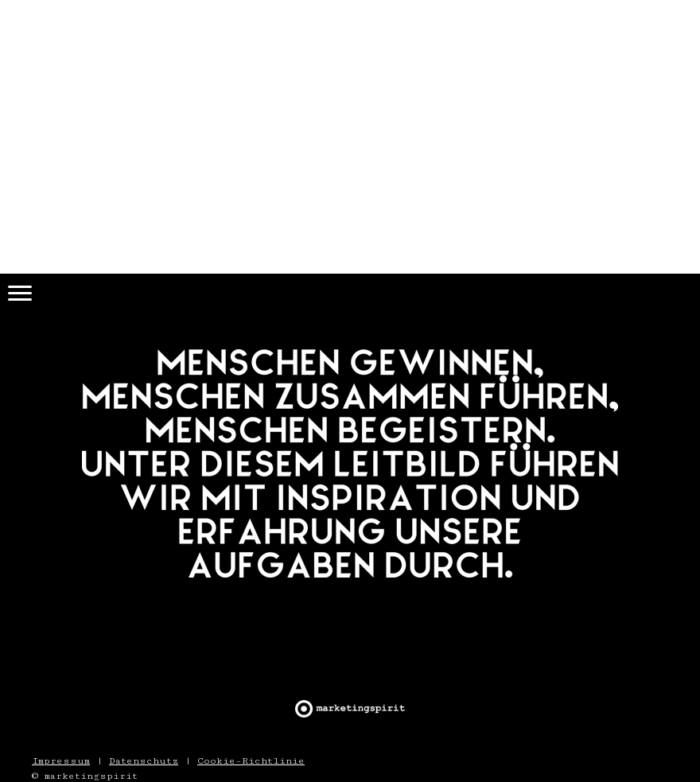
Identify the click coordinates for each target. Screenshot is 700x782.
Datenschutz (144, 761)
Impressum (61, 761)
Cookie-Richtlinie (251, 761)
